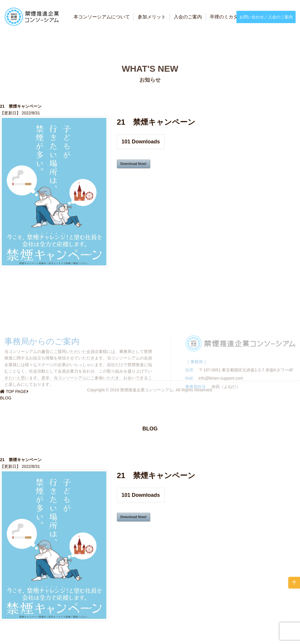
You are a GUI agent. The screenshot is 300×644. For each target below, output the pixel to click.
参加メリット (152, 17)
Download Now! (134, 164)
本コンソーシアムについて (102, 17)
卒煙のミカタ (224, 17)
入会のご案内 (188, 17)
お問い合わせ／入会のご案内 (266, 17)
